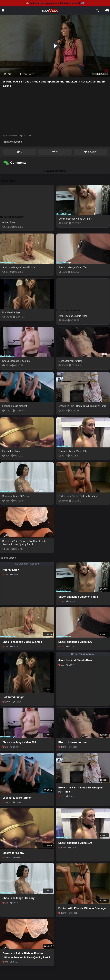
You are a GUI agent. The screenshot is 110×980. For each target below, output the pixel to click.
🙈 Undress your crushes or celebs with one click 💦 (55, 3)
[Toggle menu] (3, 10)
